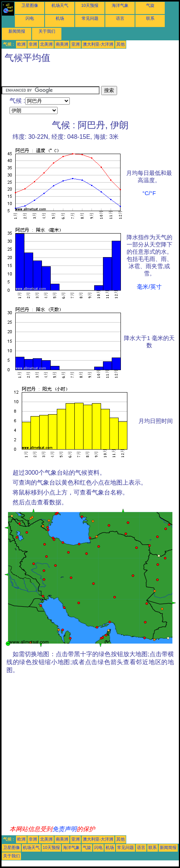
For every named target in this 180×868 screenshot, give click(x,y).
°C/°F (149, 193)
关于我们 (47, 31)
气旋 (150, 5)
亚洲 (76, 44)
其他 (121, 44)
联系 (150, 18)
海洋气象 (120, 5)
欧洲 (21, 44)
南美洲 (62, 44)
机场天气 (60, 5)
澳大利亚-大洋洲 (98, 44)
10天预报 (90, 5)
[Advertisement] (63, 76)
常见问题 (90, 18)
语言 (120, 18)
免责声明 (64, 829)
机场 (60, 18)
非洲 (33, 44)
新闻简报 (17, 31)
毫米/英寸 (149, 287)
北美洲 (46, 44)
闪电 (30, 18)
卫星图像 (30, 5)
